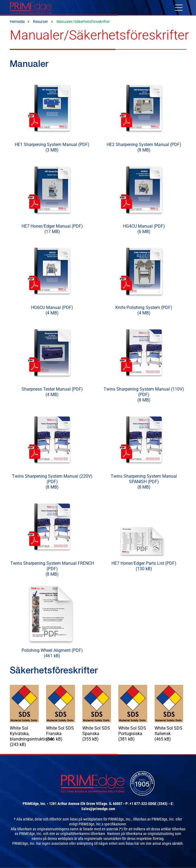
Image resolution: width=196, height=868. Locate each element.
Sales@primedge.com (98, 809)
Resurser (40, 22)
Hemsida (17, 22)
